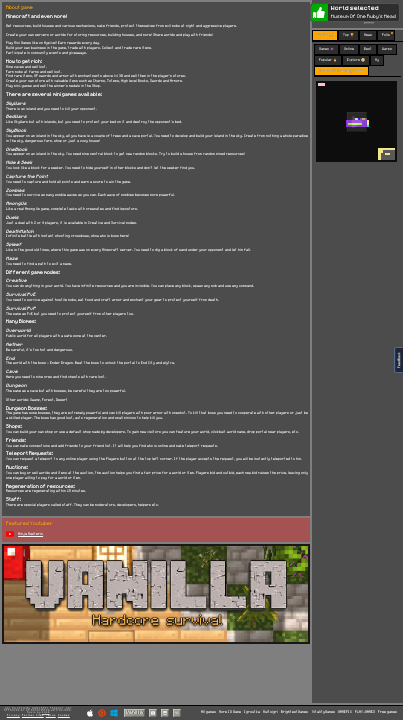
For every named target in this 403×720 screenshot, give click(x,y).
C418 (46, 712)
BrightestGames (294, 712)
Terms (51, 715)
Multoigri (270, 712)
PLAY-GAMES (365, 712)
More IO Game (230, 712)
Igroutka (252, 712)
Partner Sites (33, 715)
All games (208, 712)
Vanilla (134, 712)
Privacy (13, 715)
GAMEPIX (345, 712)
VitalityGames (323, 712)
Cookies (64, 715)
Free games (387, 712)
